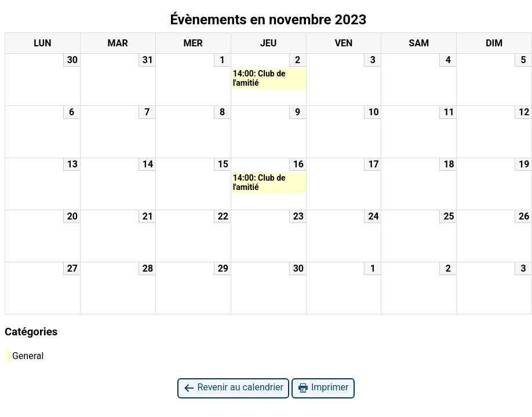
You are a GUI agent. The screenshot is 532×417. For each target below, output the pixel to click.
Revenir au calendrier (233, 388)
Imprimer (323, 388)
